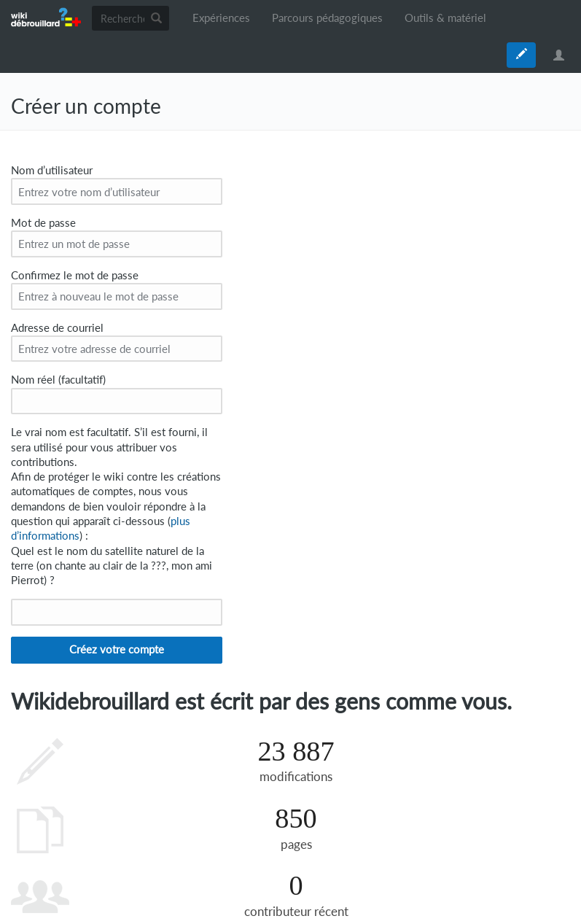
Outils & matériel (445, 18)
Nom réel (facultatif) (58, 380)
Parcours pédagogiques (327, 18)
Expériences (221, 18)
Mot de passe (43, 223)
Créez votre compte (117, 649)
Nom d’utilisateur (52, 170)
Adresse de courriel (57, 328)
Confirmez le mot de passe (75, 275)
